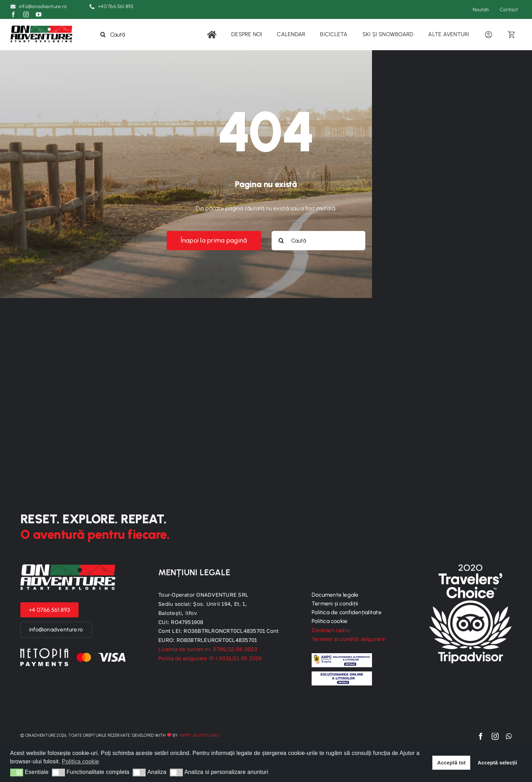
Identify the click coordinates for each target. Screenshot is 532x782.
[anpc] (342, 656)
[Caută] (122, 35)
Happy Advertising (199, 735)
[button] (17, 773)
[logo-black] (42, 28)
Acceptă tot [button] (451, 763)
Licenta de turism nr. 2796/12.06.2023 (208, 649)
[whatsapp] (509, 736)
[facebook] (13, 14)
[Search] (103, 35)
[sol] (342, 674)
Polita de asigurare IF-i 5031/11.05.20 (210, 658)
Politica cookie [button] (80, 761)
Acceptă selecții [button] (497, 763)
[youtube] (39, 14)
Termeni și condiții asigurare (348, 639)
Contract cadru (331, 630)
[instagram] (26, 14)
